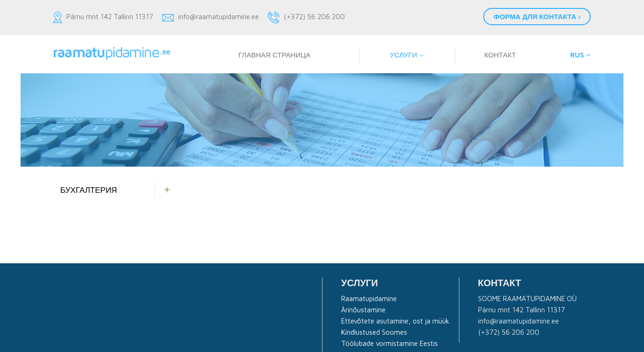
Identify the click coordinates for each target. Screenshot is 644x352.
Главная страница (274, 55)
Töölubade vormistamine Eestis (390, 343)
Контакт (500, 55)
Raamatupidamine (369, 299)
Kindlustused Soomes (374, 332)
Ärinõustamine (363, 310)
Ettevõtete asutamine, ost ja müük (395, 321)
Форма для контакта (537, 17)
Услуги (403, 55)
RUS (580, 55)
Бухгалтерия (89, 190)
